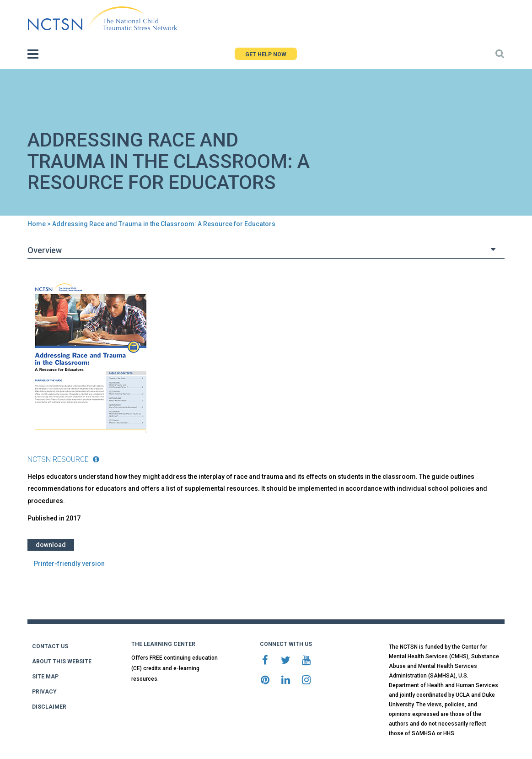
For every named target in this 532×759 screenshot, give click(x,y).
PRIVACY (44, 692)
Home (37, 224)
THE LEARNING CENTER (163, 644)
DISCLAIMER (49, 707)
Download (51, 545)
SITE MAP (45, 677)
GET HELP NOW (266, 54)
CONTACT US (50, 646)
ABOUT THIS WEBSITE (62, 661)
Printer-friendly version (69, 564)
